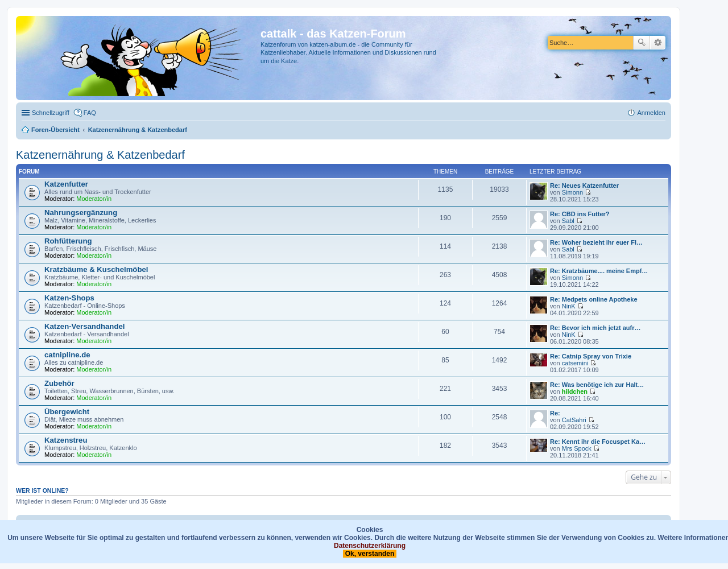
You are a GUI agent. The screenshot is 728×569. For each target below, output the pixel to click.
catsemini (575, 363)
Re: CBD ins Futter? (580, 214)
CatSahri (574, 420)
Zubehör (59, 383)
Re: (555, 413)
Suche (642, 43)
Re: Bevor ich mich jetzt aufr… (595, 328)
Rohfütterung (68, 241)
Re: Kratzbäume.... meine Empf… (599, 271)
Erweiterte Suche (658, 43)
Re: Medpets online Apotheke (594, 299)
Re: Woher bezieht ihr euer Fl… (596, 242)
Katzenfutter (66, 184)
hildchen (575, 391)
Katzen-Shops (69, 298)
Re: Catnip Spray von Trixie (591, 356)
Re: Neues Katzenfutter (584, 185)
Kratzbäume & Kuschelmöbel (96, 269)
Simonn (572, 192)
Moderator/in (94, 199)
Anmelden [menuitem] (651, 113)
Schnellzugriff (51, 113)
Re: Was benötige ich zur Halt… (597, 385)
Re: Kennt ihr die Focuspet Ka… (598, 442)
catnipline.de (67, 355)
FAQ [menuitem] (90, 113)
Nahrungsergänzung (81, 213)
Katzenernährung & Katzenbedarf (100, 155)
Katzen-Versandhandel (84, 326)
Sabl (568, 221)
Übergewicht (67, 412)
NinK (569, 306)
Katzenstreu (66, 440)
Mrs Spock (577, 448)
